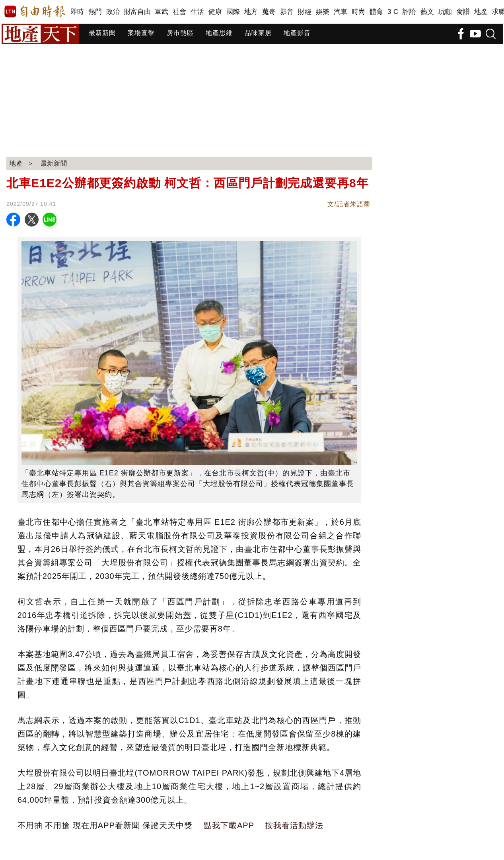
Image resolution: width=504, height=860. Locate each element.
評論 (410, 12)
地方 (251, 12)
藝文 (427, 12)
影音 (287, 12)
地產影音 (297, 33)
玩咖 (445, 12)
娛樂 (323, 12)
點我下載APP (229, 825)
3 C (393, 12)
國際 (233, 12)
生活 (198, 12)
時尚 (359, 12)
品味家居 (258, 33)
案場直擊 (141, 33)
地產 (481, 12)
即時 (77, 12)
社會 (180, 12)
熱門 (95, 12)
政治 (113, 12)
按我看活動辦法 (294, 825)
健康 (215, 12)
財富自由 (137, 12)
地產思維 (219, 33)
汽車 (341, 12)
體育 (377, 12)
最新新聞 (102, 33)
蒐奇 (269, 12)
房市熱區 (180, 33)
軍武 (162, 12)
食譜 (463, 12)
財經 (305, 12)
